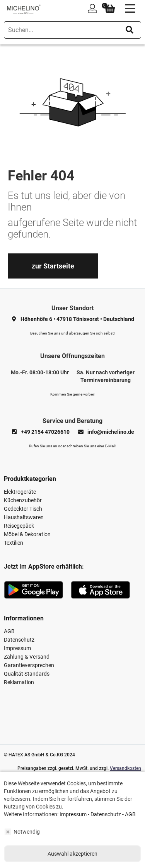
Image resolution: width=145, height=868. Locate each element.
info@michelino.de (111, 432)
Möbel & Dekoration (27, 534)
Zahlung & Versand (27, 657)
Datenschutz (19, 640)
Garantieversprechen (29, 665)
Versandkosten (125, 768)
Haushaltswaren (24, 517)
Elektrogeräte (20, 492)
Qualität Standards (27, 674)
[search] (72, 30)
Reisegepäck (19, 526)
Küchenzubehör (23, 500)
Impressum (17, 648)
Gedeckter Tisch (23, 509)
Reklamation (19, 682)
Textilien (14, 543)
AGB (9, 631)
